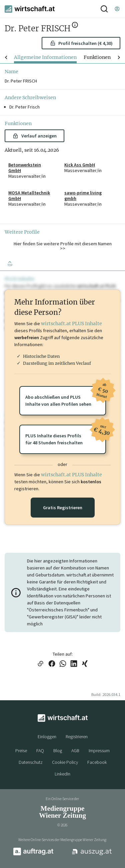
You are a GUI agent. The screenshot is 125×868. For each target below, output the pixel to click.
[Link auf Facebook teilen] (52, 664)
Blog (58, 751)
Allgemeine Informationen (45, 57)
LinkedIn (62, 774)
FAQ (40, 751)
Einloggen (47, 737)
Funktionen (97, 57)
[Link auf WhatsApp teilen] (63, 664)
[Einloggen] (117, 9)
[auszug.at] (92, 854)
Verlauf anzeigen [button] (34, 136)
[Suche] (104, 9)
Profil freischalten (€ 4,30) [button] (81, 43)
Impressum (99, 751)
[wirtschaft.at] (30, 9)
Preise (21, 751)
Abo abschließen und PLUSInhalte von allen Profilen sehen (65, 397)
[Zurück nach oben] (10, 263)
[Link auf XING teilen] (85, 664)
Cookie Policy (65, 762)
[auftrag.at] (33, 854)
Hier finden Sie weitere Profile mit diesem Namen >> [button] (63, 246)
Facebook (97, 762)
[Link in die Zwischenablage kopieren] (41, 664)
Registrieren (77, 737)
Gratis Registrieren (63, 508)
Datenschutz (31, 762)
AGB (75, 751)
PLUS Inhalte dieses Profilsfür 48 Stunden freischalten (65, 435)
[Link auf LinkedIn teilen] (74, 664)
